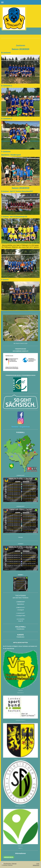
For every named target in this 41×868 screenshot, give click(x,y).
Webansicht (36, 865)
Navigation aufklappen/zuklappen (20, 2)
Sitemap (14, 864)
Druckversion (6, 864)
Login (38, 864)
